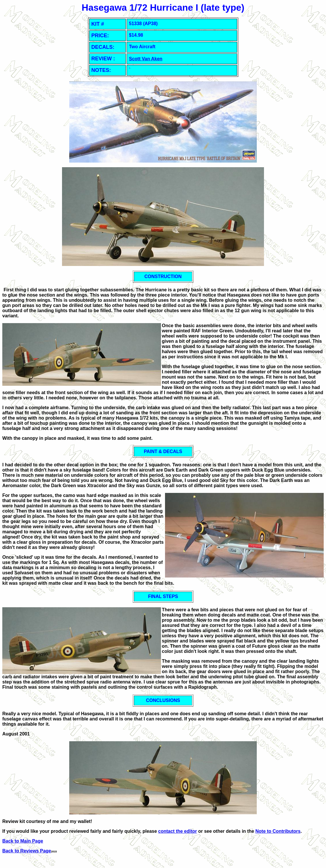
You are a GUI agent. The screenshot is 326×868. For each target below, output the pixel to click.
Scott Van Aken (146, 59)
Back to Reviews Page (27, 851)
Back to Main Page (23, 841)
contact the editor (177, 831)
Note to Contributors (278, 831)
